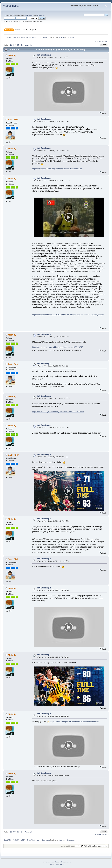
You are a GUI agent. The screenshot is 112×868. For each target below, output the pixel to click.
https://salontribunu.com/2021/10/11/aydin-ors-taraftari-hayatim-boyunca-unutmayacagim (68, 315)
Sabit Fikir (11, 6)
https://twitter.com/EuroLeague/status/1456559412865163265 (57, 169)
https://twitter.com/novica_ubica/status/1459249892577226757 (58, 347)
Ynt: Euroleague (44, 55)
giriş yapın (29, 15)
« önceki (98, 42)
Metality (61, 37)
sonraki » (105, 42)
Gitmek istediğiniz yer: (68, 846)
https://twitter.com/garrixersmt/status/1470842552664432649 (74, 722)
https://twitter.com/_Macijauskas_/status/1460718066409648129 (58, 411)
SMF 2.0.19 (47, 862)
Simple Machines (66, 862)
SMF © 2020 (56, 862)
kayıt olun (41, 15)
